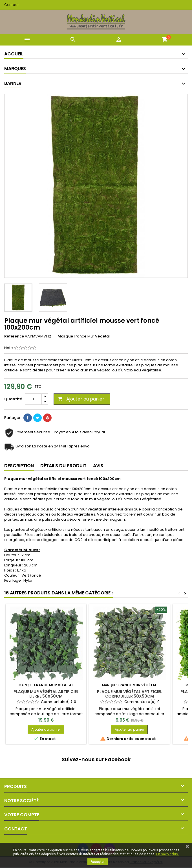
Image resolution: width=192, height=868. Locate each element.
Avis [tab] (98, 466)
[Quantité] (33, 399)
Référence (14, 336)
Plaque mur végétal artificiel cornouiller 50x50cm (130, 694)
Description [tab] (19, 466)
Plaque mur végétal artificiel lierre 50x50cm (46, 694)
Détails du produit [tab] (63, 466)
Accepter (98, 862)
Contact (11, 5)
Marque (65, 336)
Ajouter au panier (81, 399)
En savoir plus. (167, 854)
